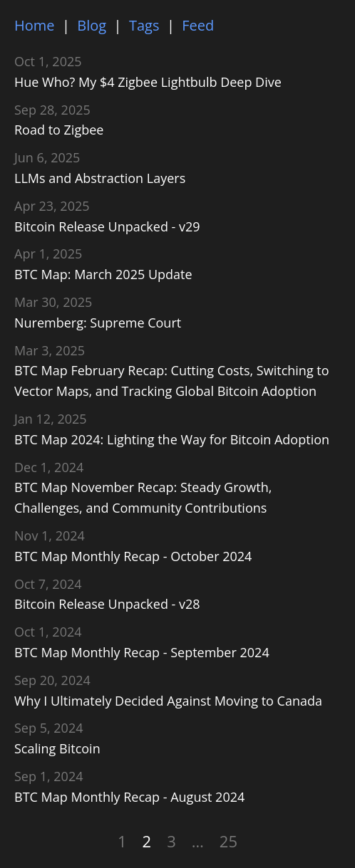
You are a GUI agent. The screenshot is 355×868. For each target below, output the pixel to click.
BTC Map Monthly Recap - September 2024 (142, 652)
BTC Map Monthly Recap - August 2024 (129, 797)
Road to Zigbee (59, 130)
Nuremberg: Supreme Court (98, 323)
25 (228, 841)
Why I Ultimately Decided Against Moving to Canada (168, 701)
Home (35, 25)
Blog (92, 25)
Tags (144, 25)
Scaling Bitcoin (57, 748)
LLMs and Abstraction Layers (100, 178)
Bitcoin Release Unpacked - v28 (107, 604)
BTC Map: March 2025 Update (103, 274)
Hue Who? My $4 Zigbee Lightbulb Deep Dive (148, 82)
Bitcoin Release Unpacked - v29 (107, 226)
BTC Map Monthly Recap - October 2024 (133, 556)
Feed (198, 25)
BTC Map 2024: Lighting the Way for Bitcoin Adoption (172, 439)
